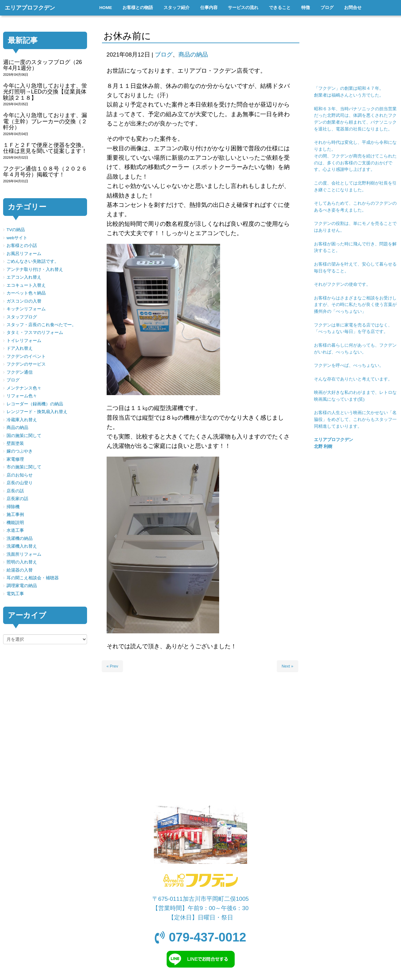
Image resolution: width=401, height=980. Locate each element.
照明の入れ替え (22, 562)
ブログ (164, 55)
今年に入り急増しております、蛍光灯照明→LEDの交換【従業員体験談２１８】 (45, 92)
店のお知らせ (20, 475)
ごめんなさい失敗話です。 (33, 261)
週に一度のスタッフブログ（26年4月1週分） (43, 65)
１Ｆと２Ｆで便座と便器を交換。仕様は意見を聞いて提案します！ (45, 148)
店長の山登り (20, 483)
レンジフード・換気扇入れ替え (37, 412)
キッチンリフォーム (26, 309)
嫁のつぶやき (20, 451)
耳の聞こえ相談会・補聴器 (33, 578)
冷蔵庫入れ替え (22, 420)
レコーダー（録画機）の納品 (35, 404)
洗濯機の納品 (20, 538)
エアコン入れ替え (24, 277)
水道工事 (15, 530)
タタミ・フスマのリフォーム (35, 333)
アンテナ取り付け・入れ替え (35, 269)
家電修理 (15, 459)
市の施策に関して (24, 467)
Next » (288, 666)
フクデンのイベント (26, 356)
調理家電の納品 (22, 586)
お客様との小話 (22, 246)
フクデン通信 (20, 372)
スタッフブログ (22, 317)
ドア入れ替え (20, 348)
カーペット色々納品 (26, 293)
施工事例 (15, 515)
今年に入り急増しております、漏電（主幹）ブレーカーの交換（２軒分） (45, 121)
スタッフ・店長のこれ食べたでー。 (41, 325)
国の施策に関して (24, 436)
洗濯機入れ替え (22, 546)
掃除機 (13, 507)
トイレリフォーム (24, 341)
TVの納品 (16, 230)
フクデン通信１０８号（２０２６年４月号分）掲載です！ (45, 172)
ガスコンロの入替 (24, 301)
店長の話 (15, 491)
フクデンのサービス (26, 364)
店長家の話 (17, 499)
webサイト (17, 238)
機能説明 (15, 523)
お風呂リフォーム (24, 254)
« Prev (113, 666)
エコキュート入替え (26, 285)
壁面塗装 (15, 443)
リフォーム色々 (22, 396)
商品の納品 (193, 55)
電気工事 (15, 594)
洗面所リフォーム (24, 554)
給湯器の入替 (20, 570)
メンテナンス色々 (24, 388)
